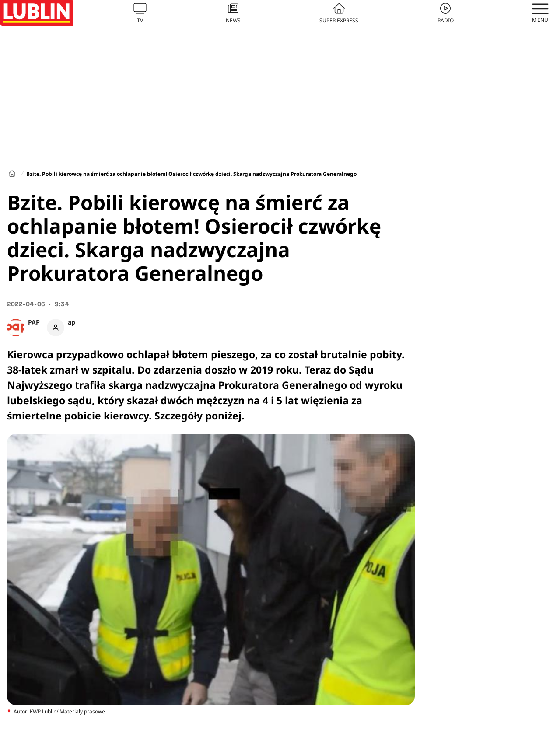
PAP (34, 322)
